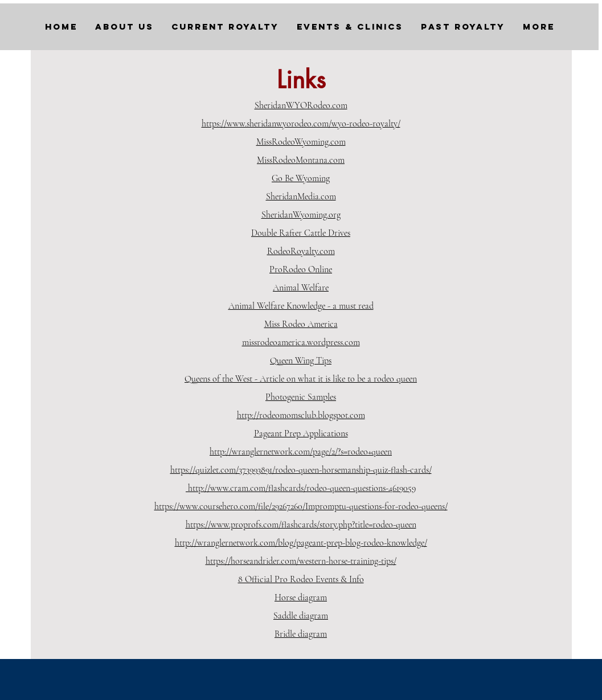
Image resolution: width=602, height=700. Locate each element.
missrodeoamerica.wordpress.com (301, 342)
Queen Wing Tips (301, 361)
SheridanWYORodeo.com (301, 105)
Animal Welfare (301, 288)
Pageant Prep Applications (301, 433)
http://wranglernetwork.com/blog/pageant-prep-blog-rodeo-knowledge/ (301, 543)
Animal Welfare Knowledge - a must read (301, 306)
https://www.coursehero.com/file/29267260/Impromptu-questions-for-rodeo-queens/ (301, 506)
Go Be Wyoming (301, 178)
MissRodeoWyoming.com (301, 142)
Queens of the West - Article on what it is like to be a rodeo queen (301, 379)
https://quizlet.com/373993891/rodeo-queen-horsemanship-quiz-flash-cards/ (301, 470)
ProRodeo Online (301, 269)
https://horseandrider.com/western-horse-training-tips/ (301, 561)
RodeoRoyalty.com (301, 251)
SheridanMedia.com (301, 197)
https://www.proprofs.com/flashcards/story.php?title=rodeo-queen (301, 525)
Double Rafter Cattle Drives (301, 233)
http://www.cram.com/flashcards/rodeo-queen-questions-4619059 (301, 488)
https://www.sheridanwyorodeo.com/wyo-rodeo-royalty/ (301, 124)
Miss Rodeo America (301, 324)
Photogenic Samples (301, 397)
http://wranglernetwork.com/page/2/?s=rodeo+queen (301, 452)
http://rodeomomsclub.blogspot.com (301, 415)
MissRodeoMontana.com (301, 160)
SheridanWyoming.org (301, 215)
